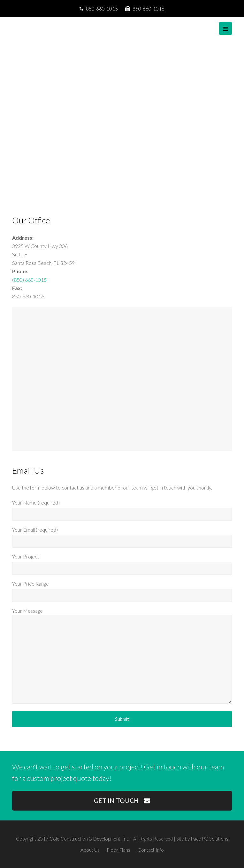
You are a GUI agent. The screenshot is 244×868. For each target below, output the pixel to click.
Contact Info (151, 850)
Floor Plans (119, 850)
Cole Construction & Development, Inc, (90, 839)
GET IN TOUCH (122, 801)
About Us (90, 850)
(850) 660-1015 (29, 280)
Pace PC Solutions (210, 839)
